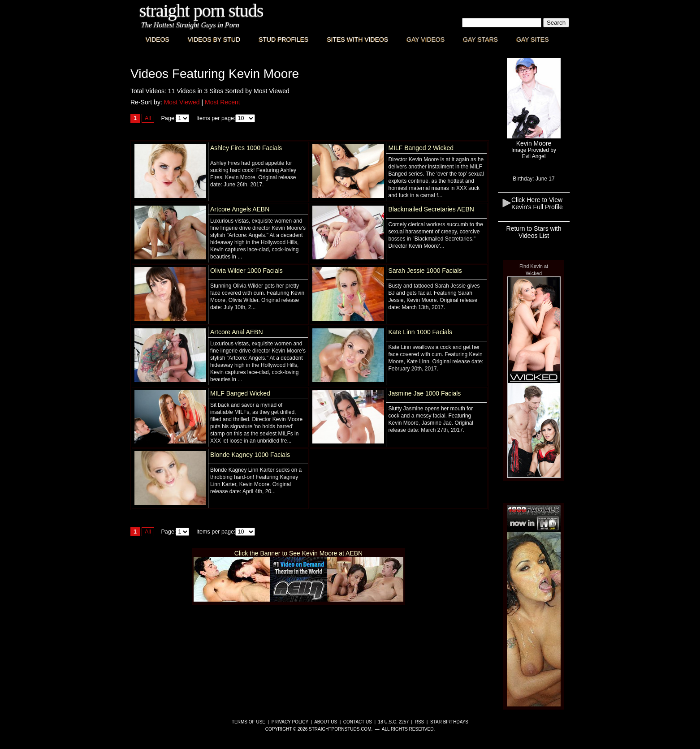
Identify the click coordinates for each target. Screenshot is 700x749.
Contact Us (358, 722)
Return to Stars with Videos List (534, 232)
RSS (420, 722)
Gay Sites (533, 39)
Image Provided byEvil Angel (534, 153)
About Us (326, 722)
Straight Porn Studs (201, 11)
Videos (158, 39)
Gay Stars (480, 39)
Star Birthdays (449, 722)
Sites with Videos (357, 39)
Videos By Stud (214, 39)
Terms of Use (248, 722)
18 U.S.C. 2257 (393, 722)
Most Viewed (182, 102)
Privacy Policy (290, 722)
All (148, 118)
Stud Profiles (283, 39)
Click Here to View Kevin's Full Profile (537, 203)
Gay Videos (426, 39)
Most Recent (223, 102)
